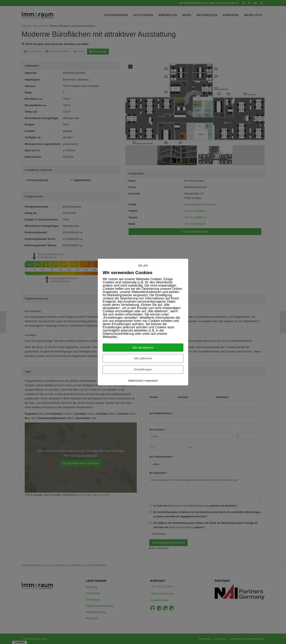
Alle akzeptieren (143, 347)
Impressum (151, 381)
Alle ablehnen (143, 358)
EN (146, 266)
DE (140, 266)
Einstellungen (143, 369)
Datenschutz (135, 381)
